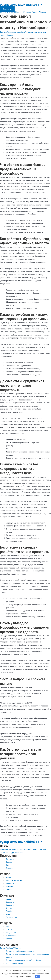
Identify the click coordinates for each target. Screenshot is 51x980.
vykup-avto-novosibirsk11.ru (22, 5)
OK (37, 977)
